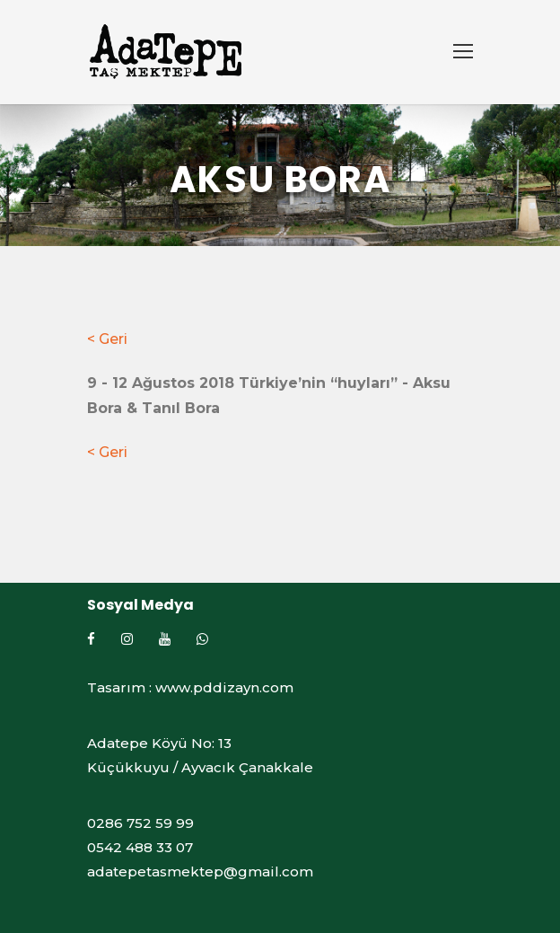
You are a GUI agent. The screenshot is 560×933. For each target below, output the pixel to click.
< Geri (107, 339)
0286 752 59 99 (140, 823)
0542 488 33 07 (140, 847)
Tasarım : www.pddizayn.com (190, 687)
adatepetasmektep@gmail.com (200, 871)
